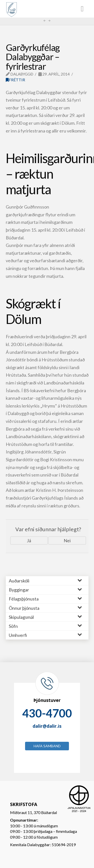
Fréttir (15, 80)
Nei (67, 541)
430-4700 (47, 713)
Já (29, 541)
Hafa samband (47, 746)
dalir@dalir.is (47, 726)
